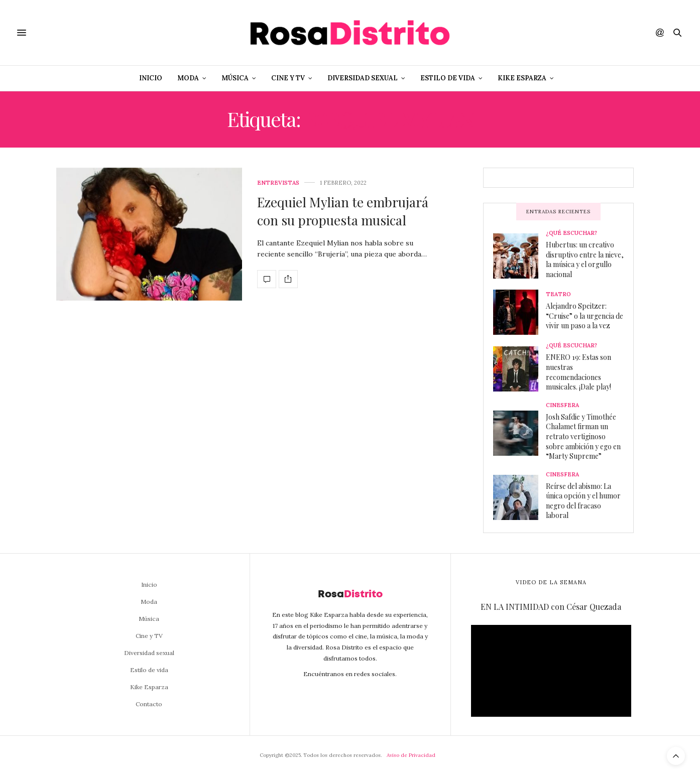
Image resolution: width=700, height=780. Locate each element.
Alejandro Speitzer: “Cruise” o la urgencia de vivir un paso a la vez (585, 316)
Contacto (149, 704)
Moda (188, 78)
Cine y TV (288, 78)
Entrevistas (278, 183)
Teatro (558, 294)
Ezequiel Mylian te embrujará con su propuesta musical (343, 211)
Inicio (151, 78)
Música (235, 78)
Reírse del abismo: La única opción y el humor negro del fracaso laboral (583, 501)
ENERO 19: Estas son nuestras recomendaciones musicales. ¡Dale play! (578, 372)
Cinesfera (562, 405)
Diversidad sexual (363, 78)
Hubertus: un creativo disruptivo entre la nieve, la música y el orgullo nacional (585, 259)
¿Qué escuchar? (571, 233)
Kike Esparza (522, 78)
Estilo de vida (448, 78)
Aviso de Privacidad (411, 755)
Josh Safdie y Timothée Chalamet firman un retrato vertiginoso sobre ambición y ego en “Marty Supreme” (583, 436)
